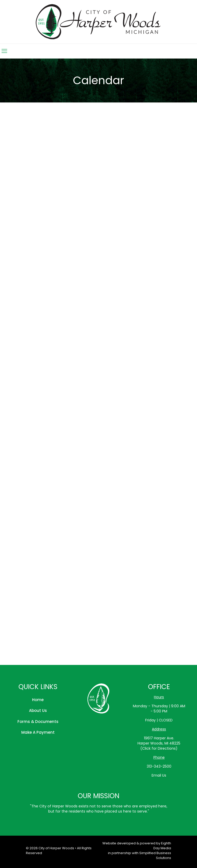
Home (38, 700)
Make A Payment (38, 732)
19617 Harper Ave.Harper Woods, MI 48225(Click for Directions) (159, 743)
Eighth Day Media (162, 846)
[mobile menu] (4, 51)
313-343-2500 (159, 766)
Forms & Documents (38, 722)
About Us (38, 710)
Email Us (159, 775)
